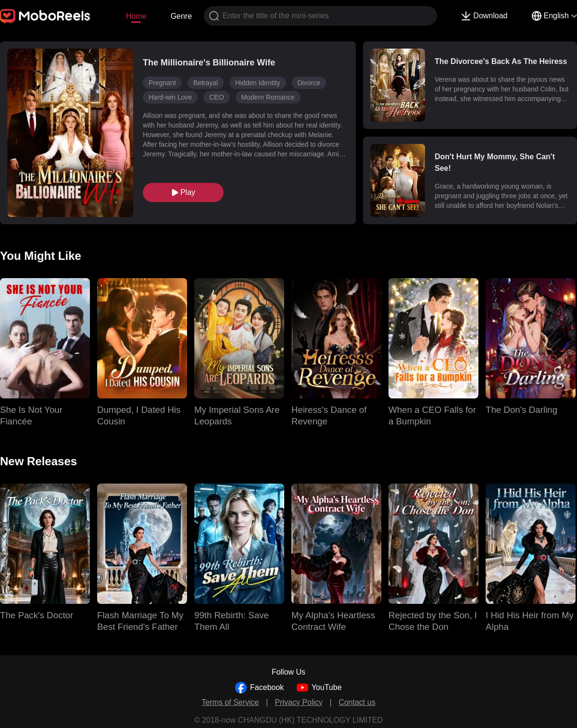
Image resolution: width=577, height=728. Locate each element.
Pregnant (162, 83)
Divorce (309, 83)
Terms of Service (230, 702)
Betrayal (206, 83)
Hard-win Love (170, 97)
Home (136, 16)
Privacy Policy (299, 702)
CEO (216, 97)
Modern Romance (268, 97)
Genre (181, 16)
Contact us (357, 702)
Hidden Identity (257, 83)
